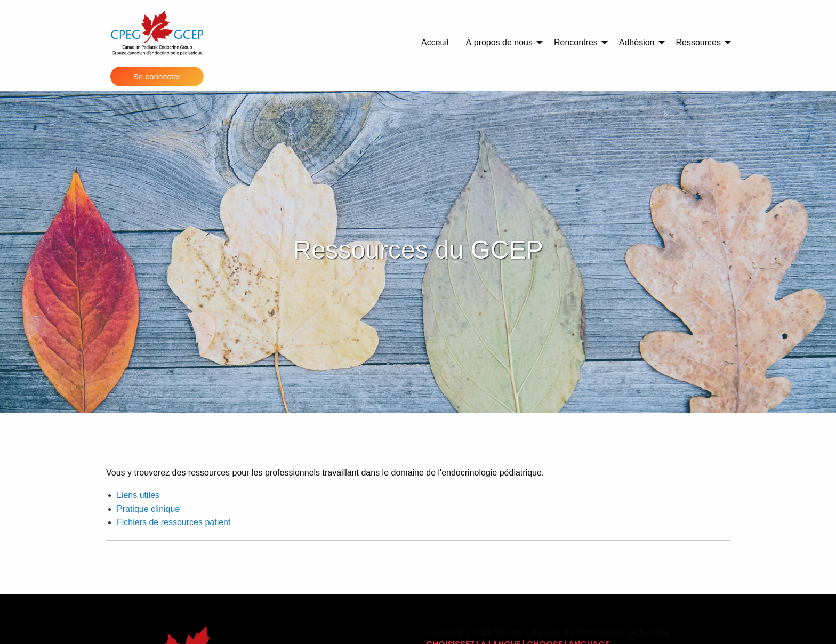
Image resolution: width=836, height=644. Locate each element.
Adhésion (637, 42)
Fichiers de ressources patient (174, 522)
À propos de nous (499, 42)
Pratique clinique (148, 509)
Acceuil (435, 42)
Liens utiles (138, 495)
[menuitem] (435, 43)
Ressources (698, 42)
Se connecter (157, 77)
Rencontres (576, 42)
